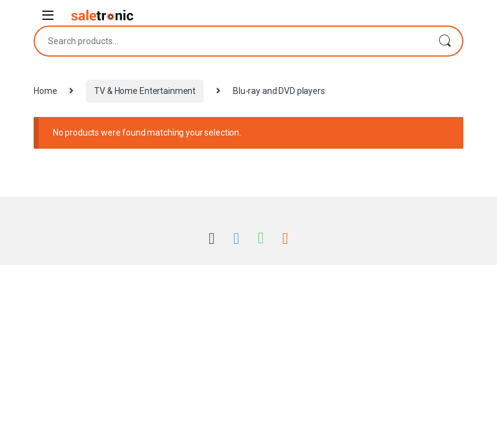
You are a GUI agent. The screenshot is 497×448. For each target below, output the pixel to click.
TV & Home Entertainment (145, 91)
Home (45, 91)
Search (445, 41)
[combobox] (231, 41)
